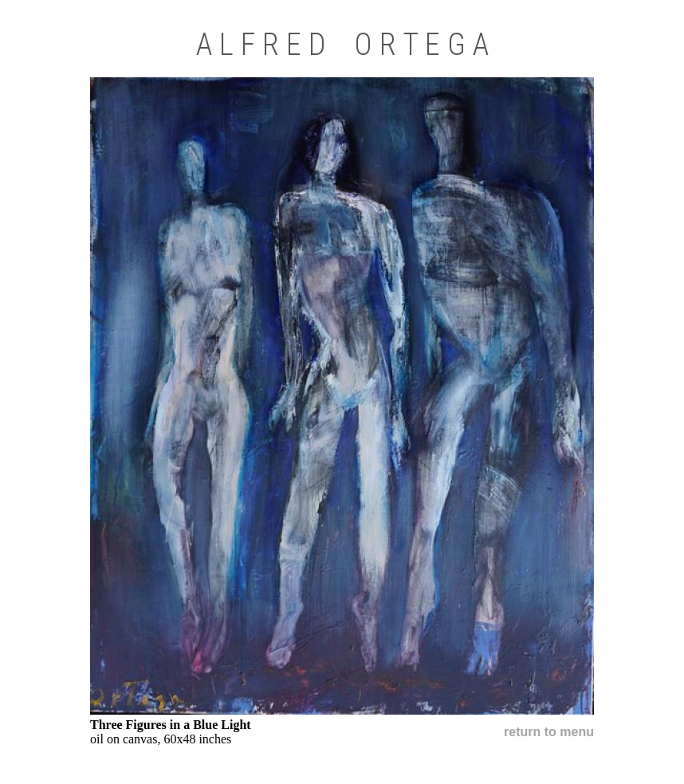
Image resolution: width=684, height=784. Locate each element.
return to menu (549, 732)
